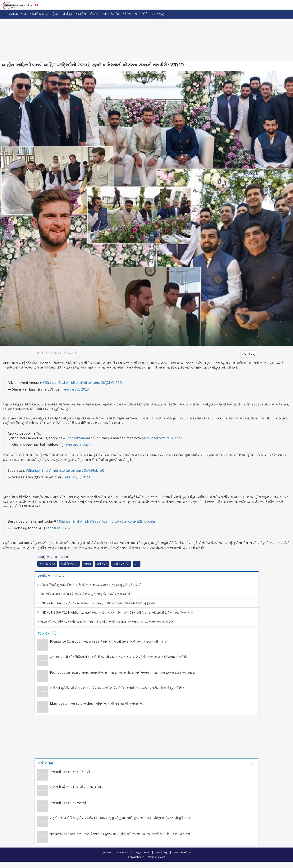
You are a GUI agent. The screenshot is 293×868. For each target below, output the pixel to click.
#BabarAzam (100, 521)
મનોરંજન (102, 564)
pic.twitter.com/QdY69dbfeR (81, 470)
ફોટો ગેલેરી (141, 14)
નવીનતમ (45, 763)
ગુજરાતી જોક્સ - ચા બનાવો (68, 802)
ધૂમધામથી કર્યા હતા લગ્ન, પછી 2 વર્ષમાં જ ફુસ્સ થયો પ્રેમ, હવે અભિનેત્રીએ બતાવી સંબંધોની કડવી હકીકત (120, 833)
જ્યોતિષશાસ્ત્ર (39, 14)
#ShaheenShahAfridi (59, 383)
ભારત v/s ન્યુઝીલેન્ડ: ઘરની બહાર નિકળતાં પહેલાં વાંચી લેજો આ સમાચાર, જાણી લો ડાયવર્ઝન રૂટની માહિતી (107, 622)
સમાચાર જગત (17, 14)
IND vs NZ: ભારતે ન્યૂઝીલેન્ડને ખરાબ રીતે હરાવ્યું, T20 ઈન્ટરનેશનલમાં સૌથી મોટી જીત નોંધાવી (100, 603)
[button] (4, 14)
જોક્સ (127, 14)
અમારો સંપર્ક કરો (182, 852)
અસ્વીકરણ (161, 852)
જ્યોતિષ (81, 14)
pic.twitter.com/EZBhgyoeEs (134, 521)
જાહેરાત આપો (142, 852)
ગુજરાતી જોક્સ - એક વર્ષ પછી (70, 771)
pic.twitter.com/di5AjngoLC (163, 438)
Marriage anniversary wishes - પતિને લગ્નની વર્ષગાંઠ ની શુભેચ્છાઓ (97, 703)
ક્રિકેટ (94, 14)
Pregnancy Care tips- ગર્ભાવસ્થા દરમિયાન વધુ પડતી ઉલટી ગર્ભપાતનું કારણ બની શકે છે (108, 641)
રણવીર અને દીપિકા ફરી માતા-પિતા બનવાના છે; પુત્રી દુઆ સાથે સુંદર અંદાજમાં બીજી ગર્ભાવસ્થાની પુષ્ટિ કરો (120, 818)
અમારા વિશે (123, 852)
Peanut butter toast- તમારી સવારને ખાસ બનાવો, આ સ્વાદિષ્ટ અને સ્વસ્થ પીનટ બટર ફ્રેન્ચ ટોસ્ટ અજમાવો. (123, 672)
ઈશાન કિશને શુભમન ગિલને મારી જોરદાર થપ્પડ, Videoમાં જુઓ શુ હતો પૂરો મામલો (91, 585)
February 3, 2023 (76, 389)
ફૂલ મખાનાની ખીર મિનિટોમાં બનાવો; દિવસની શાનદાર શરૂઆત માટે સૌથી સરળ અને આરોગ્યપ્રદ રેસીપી (118, 657)
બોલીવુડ (67, 14)
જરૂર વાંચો (47, 633)
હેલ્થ (55, 14)
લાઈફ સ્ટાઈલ (111, 14)
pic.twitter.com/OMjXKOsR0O (99, 383)
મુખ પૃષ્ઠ (107, 852)
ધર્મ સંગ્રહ (158, 14)
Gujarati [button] (25, 5)
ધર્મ (137, 564)
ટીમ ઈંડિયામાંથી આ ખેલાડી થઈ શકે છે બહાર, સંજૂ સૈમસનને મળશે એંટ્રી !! (86, 594)
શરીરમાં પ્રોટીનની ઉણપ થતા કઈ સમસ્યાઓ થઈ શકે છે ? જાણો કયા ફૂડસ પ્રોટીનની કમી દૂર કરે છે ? (117, 688)
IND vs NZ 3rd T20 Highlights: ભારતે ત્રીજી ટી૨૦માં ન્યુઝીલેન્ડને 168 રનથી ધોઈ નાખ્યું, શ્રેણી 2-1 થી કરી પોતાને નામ (117, 612)
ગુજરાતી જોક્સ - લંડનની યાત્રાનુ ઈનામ (77, 787)
